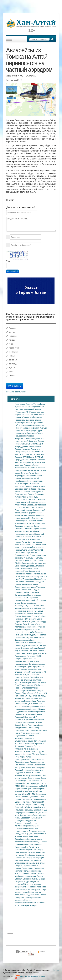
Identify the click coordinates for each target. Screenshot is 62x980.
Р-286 (45, 810)
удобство (32, 820)
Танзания (12, 360)
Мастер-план (36, 844)
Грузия (41, 752)
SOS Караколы (40, 468)
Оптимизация (21, 595)
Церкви (18, 868)
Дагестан (42, 813)
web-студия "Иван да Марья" (30, 976)
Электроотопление (30, 688)
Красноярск (20, 404)
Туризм (37, 404)
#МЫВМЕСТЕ (38, 537)
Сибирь (42, 879)
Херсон (34, 489)
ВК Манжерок (28, 478)
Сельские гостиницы (24, 526)
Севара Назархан (23, 449)
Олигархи (30, 420)
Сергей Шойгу (21, 725)
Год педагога (28, 868)
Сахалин (19, 637)
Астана (34, 415)
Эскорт (43, 783)
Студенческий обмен (24, 741)
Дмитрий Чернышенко (25, 452)
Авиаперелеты (38, 412)
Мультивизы (39, 706)
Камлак (28, 900)
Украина (19, 754)
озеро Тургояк (34, 815)
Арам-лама (33, 725)
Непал (11, 356)
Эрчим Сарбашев (30, 598)
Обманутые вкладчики (32, 704)
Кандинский (29, 409)
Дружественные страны (26, 587)
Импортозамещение (24, 428)
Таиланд (42, 696)
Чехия (39, 624)
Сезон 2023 (42, 693)
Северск (19, 457)
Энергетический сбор (25, 438)
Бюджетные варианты (25, 773)
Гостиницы (29, 436)
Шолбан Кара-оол (36, 518)
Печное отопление (35, 481)
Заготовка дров (22, 484)
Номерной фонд (22, 783)
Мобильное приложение (26, 876)
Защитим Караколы (38, 460)
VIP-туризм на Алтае (24, 470)
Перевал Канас (22, 622)
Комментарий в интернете (26, 836)
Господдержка (21, 521)
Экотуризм (36, 889)
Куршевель (20, 847)
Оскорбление (21, 839)
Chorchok (24, 547)
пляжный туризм (38, 807)
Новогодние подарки (24, 574)
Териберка (39, 744)
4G (16, 905)
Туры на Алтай (33, 606)
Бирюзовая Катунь (23, 789)
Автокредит (28, 850)
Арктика (28, 635)
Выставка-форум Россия (36, 842)
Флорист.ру (20, 887)
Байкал (27, 592)
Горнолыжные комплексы (26, 500)
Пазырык (41, 701)
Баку (26, 696)
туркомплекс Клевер (24, 505)
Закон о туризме (28, 515)
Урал (17, 815)
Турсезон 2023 (29, 698)
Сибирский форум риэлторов (28, 897)
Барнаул (33, 444)
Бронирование (36, 714)
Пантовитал (28, 568)
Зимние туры (33, 497)
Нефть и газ (40, 486)
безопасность (21, 823)
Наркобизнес (21, 661)
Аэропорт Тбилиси (31, 754)
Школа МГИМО (29, 794)
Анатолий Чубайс (23, 807)
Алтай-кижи (20, 553)
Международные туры (25, 738)
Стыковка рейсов (31, 752)
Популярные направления (27, 813)
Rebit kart (40, 720)
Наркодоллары (22, 664)
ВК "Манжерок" (26, 805)
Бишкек (41, 415)
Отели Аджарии (36, 672)
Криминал (29, 810)
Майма (43, 834)
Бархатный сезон (23, 415)
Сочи (32, 579)
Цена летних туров (29, 653)
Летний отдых (21, 645)
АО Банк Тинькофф (24, 858)
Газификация (21, 481)
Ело (39, 759)
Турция (11, 368)
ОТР (31, 529)
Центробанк (27, 423)
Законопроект (34, 778)
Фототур (24, 815)
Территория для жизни (25, 539)
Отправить (12, 271)
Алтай (37, 478)
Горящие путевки (29, 797)
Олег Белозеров (35, 542)
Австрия (11, 328)
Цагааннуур (41, 622)
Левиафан (29, 744)
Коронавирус (21, 667)
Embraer (19, 752)
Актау (25, 775)
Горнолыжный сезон (38, 502)
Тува (40, 722)
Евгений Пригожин (23, 802)
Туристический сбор (37, 775)
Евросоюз (30, 486)
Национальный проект (25, 643)
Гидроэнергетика (23, 690)
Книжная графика (33, 446)
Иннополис (31, 476)
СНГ (29, 412)
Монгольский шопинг (24, 611)
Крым (43, 404)
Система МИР (31, 717)
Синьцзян (39, 632)
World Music (35, 545)
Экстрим (38, 810)
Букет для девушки (33, 884)
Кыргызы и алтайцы (34, 558)
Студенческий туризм (24, 736)
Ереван (18, 417)
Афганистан (31, 576)
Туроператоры (27, 685)
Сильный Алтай (28, 473)
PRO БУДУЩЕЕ (22, 444)
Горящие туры (35, 431)
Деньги (40, 561)
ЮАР (10, 372)
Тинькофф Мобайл (32, 860)
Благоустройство (29, 603)
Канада (11, 340)
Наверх (56, 970)
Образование (29, 866)
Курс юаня (25, 425)
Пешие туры (33, 645)
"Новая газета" (33, 661)
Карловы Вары (22, 627)
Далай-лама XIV (30, 722)
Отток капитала (39, 563)
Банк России (21, 566)
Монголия (12, 352)
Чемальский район (23, 462)
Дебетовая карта (28, 818)
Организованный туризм (30, 669)
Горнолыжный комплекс (31, 680)
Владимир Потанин (38, 730)
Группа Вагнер (39, 799)
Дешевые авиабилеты (25, 494)
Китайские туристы (37, 664)
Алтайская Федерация (36, 767)
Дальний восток (22, 714)
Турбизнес (20, 407)
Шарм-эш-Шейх (22, 431)
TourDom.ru (20, 706)
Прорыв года (21, 656)
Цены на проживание (33, 781)
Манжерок (20, 900)
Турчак (43, 895)
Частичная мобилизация (26, 433)
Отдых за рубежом (30, 648)
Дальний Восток (39, 635)
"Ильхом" (36, 616)
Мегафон (41, 903)
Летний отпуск (37, 770)
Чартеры (39, 643)
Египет (11, 332)
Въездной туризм (31, 879)
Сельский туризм (35, 521)
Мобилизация (26, 563)
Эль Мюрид (30, 407)
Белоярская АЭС (37, 454)
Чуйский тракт (40, 608)
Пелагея (36, 683)
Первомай (20, 717)
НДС (36, 685)
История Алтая (25, 757)
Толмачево (20, 746)
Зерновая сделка (23, 489)
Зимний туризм (37, 677)
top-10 (27, 728)
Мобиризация (36, 417)
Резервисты (20, 420)
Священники (29, 871)
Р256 (26, 619)
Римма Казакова (22, 531)
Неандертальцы (22, 834)
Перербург (35, 783)
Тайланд (11, 364)
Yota (20, 905)
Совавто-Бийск (36, 619)
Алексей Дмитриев (29, 441)
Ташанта (32, 624)
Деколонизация (37, 762)
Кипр (34, 701)
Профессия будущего (35, 855)
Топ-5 (36, 741)
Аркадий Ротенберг (24, 791)
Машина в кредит (28, 852)
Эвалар (18, 704)
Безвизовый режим (30, 584)
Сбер (17, 680)
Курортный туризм (37, 627)
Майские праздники (37, 712)
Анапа (38, 773)
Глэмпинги (20, 810)
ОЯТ (27, 454)
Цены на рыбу (28, 632)
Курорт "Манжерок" (24, 683)
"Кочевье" (19, 619)
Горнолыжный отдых (30, 590)
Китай (10, 344)
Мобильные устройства (25, 720)
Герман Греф (38, 805)
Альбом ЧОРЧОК (36, 547)
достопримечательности (26, 903)
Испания (11, 336)
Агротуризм (28, 637)
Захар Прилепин (22, 874)
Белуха (18, 659)
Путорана (19, 409)
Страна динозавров (24, 799)
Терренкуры (20, 606)
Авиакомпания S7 (32, 749)
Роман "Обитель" (38, 874)
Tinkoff (39, 818)
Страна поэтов (39, 529)
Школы (38, 866)
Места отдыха (21, 778)
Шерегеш (19, 592)
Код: (8, 261)
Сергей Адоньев (29, 659)
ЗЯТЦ (26, 457)
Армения (19, 696)
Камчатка (35, 592)
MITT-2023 (43, 653)
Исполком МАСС (34, 656)
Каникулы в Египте (29, 651)
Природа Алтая (22, 460)
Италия (18, 698)
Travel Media (28, 492)
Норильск (40, 407)
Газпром (29, 404)
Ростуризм (36, 449)
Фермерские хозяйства (25, 640)
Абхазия (19, 775)
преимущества (22, 820)
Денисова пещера (37, 831)
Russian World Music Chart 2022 (29, 550)
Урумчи (32, 622)
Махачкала (30, 582)
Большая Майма (22, 844)
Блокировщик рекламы (25, 863)
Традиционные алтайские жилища (30, 523)
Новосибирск (40, 579)
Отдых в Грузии (22, 672)
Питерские (26, 889)
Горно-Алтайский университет (28, 733)
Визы (23, 576)
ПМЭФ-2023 (20, 786)
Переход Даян (21, 624)
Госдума (28, 701)
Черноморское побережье (27, 709)
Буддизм (19, 722)
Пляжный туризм (23, 770)
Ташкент (42, 441)
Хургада (43, 428)
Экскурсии (25, 762)
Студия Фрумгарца (23, 616)
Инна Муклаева (22, 545)
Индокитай (33, 696)
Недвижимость (33, 895)
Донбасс (30, 566)
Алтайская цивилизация (26, 561)
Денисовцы (35, 834)
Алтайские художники (34, 614)
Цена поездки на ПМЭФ (37, 786)
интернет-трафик (30, 905)
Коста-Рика (13, 348)
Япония (11, 376)
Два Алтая (20, 582)
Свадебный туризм (24, 881)
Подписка (38, 492)
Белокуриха (20, 600)
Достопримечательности (26, 759)
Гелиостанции (36, 690)
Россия (38, 871)
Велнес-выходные (23, 629)
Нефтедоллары (37, 425)
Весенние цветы (33, 887)
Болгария (30, 706)
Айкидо (44, 616)
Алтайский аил (22, 529)
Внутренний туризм (24, 510)
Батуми (26, 675)
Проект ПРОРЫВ (36, 457)
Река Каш (19, 635)
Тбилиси (26, 417)
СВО (17, 563)
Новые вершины (39, 789)
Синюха (26, 677)
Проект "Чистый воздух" (26, 693)
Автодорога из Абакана (33, 507)
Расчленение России (24, 765)
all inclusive (39, 637)
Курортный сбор (33, 600)
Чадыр (36, 526)
